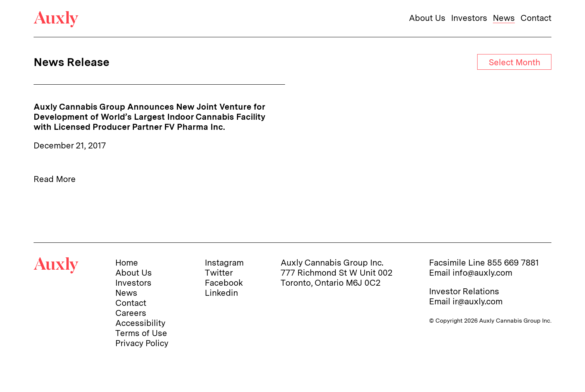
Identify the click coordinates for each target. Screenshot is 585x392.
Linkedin (221, 293)
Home (127, 262)
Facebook (224, 283)
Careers (131, 313)
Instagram (224, 262)
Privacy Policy (142, 343)
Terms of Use (141, 333)
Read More (55, 179)
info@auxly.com (482, 272)
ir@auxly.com (478, 301)
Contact (536, 18)
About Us (427, 18)
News (504, 18)
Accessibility (140, 323)
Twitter (219, 272)
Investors (469, 18)
